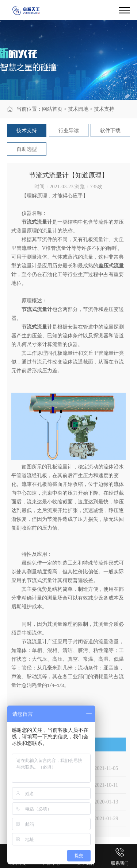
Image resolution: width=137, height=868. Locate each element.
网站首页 (52, 109)
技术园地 (78, 109)
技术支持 (104, 109)
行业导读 (69, 131)
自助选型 (27, 149)
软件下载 (110, 131)
